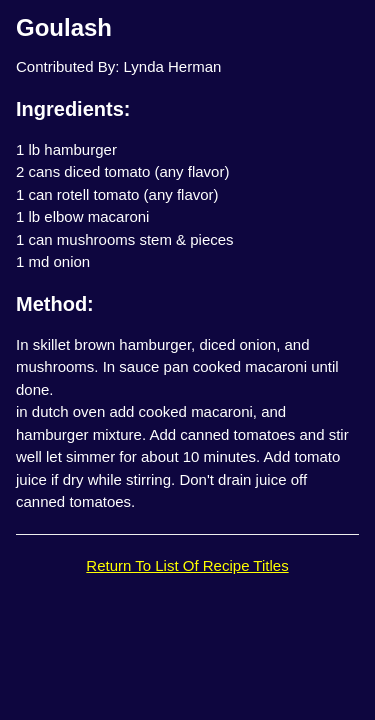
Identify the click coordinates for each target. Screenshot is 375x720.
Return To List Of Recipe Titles (187, 565)
